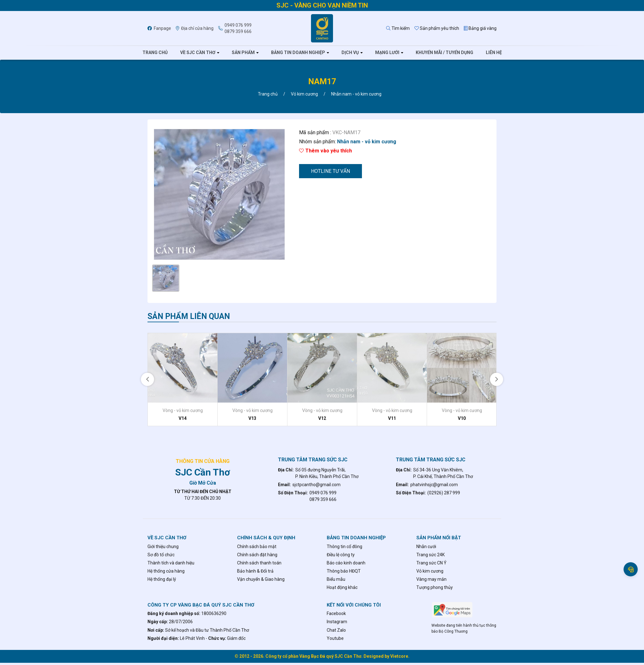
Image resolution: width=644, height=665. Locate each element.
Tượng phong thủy (435, 587)
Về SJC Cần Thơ (198, 52)
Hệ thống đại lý (162, 579)
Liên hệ (494, 52)
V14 (183, 418)
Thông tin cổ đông (344, 547)
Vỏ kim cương (430, 571)
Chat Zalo (336, 630)
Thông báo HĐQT (344, 571)
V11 (392, 418)
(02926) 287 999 (444, 493)
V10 (462, 418)
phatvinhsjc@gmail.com (434, 485)
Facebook (336, 613)
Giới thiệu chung (163, 547)
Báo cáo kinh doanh (346, 563)
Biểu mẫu (336, 579)
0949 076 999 (238, 25)
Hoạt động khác (342, 587)
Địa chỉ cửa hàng (195, 28)
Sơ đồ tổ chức (161, 555)
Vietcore (399, 656)
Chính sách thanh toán (259, 563)
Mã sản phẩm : (315, 132)
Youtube (335, 638)
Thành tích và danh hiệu (171, 563)
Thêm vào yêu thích (325, 151)
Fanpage (159, 28)
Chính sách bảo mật (257, 547)
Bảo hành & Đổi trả (255, 571)
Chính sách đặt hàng (257, 555)
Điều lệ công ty (341, 555)
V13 (252, 418)
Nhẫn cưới (426, 547)
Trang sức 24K (430, 555)
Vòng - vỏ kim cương (183, 410)
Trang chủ (155, 52)
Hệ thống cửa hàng (166, 571)
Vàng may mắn (431, 579)
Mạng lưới (387, 52)
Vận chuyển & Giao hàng (261, 579)
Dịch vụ (350, 52)
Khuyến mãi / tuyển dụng (444, 52)
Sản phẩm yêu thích (437, 28)
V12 (322, 418)
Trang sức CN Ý (431, 563)
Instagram (337, 622)
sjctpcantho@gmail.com (316, 485)
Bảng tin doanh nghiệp (298, 52)
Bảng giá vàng (480, 28)
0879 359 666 (238, 31)
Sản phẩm (243, 52)
